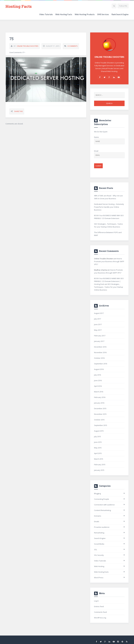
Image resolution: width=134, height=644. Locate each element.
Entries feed (99, 606)
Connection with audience (104, 505)
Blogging (97, 493)
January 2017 (99, 341)
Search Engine (100, 538)
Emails (97, 521)
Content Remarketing (102, 510)
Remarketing (99, 533)
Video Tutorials (46, 14)
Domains (98, 516)
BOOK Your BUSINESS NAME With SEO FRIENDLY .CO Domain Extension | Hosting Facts (109, 281)
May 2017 (98, 330)
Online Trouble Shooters (28, 46)
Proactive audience (102, 527)
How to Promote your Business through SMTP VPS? (109, 261)
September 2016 (101, 364)
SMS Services (103, 14)
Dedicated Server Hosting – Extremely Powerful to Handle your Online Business (109, 207)
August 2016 (99, 369)
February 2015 (100, 465)
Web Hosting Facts (64, 14)
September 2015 (101, 425)
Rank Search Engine (120, 14)
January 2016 (99, 403)
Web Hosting (99, 566)
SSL (96, 550)
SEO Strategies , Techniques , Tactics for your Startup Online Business (109, 287)
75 (12, 39)
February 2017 (100, 336)
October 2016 (99, 358)
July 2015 (97, 437)
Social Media (99, 544)
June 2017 (98, 324)
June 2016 (98, 380)
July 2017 (97, 319)
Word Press (99, 578)
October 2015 (99, 420)
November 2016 (100, 352)
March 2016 (99, 392)
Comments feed (100, 612)
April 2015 (98, 453)
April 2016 (98, 386)
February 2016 (100, 397)
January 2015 (99, 470)
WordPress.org (100, 618)
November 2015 (100, 414)
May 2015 (98, 448)
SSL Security (99, 555)
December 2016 (100, 347)
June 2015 (98, 442)
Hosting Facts (19, 6)
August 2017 (99, 313)
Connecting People (102, 499)
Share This (18, 112)
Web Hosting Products (85, 14)
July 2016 (97, 375)
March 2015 (99, 459)
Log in (96, 601)
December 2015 (100, 408)
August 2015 (99, 431)
